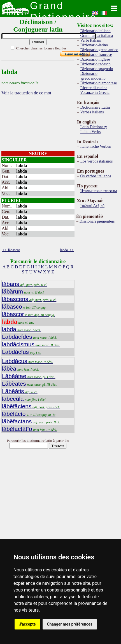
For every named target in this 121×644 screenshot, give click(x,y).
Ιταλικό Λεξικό (92, 206)
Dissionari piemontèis (97, 221)
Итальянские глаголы (98, 191)
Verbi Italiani (91, 40)
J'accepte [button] (27, 624)
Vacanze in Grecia (95, 92)
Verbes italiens (92, 112)
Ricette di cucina (94, 88)
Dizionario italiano (95, 31)
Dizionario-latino (94, 45)
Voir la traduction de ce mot (26, 93)
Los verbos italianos (96, 161)
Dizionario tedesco (95, 64)
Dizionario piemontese (98, 83)
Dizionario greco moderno (93, 76)
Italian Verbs (90, 132)
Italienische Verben (96, 146)
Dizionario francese (96, 54)
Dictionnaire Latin (95, 107)
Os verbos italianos (96, 176)
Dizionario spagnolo (96, 69)
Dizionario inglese (95, 59)
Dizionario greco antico (99, 50)
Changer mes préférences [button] (70, 624)
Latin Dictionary (94, 127)
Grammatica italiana (96, 35)
